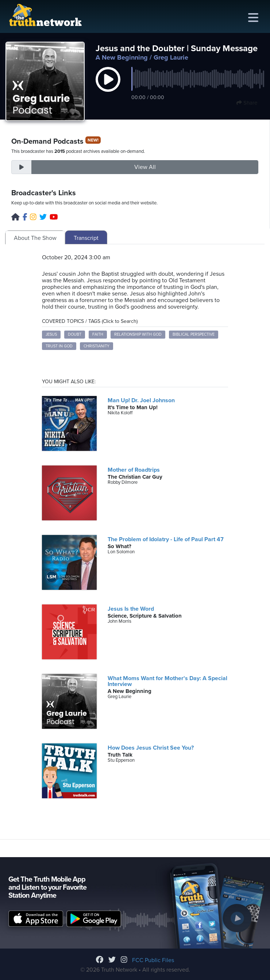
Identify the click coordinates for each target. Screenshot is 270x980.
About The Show (35, 238)
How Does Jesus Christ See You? (151, 748)
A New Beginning (122, 57)
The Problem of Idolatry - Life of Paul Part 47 (166, 539)
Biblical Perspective (194, 334)
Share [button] (247, 103)
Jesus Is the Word (131, 609)
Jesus (51, 334)
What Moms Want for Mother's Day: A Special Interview (167, 681)
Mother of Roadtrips (134, 470)
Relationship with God (138, 334)
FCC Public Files (153, 960)
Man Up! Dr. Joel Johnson (141, 400)
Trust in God (59, 346)
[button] (108, 87)
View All (145, 167)
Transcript (86, 238)
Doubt (75, 334)
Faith (98, 334)
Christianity (97, 346)
